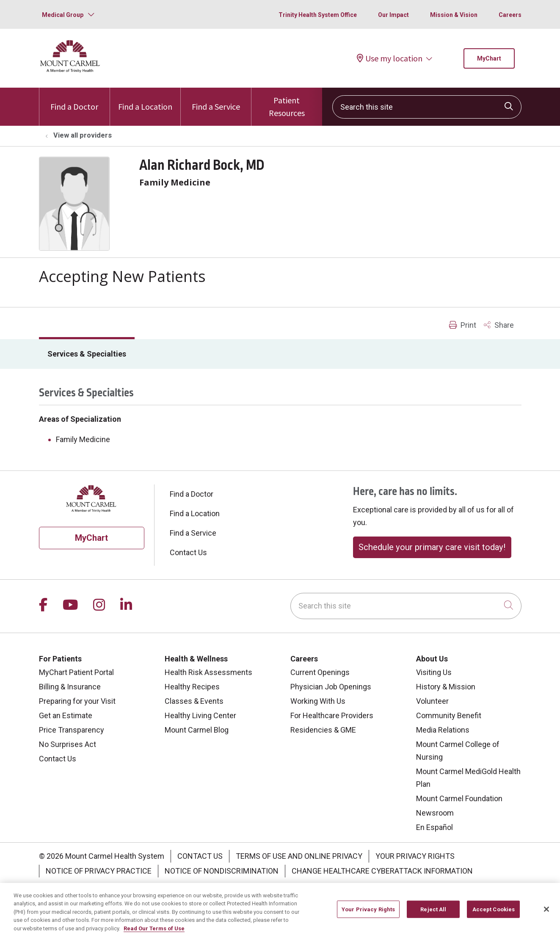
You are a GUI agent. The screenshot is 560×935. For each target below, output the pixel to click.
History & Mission (446, 687)
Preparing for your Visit (77, 701)
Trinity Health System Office (318, 15)
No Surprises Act (68, 744)
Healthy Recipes (192, 687)
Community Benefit (449, 715)
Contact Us (188, 552)
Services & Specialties (87, 354)
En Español (434, 827)
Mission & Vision (454, 15)
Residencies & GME (323, 730)
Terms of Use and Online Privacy (299, 856)
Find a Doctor (74, 100)
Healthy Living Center (200, 715)
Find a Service (216, 100)
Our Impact (393, 15)
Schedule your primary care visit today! (432, 547)
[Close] (546, 916)
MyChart (489, 58)
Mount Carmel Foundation (459, 798)
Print (463, 325)
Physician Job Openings (331, 687)
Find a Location (145, 100)
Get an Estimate (66, 715)
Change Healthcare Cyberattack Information (382, 871)
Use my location (390, 58)
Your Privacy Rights (415, 856)
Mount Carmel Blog (197, 730)
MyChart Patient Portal (76, 672)
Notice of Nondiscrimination (222, 871)
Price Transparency (72, 730)
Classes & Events (194, 701)
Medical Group (63, 15)
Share (499, 325)
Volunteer (432, 701)
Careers (510, 15)
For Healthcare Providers (332, 715)
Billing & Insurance (70, 687)
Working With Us (318, 701)
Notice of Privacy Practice (99, 871)
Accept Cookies (494, 916)
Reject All (433, 916)
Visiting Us (434, 672)
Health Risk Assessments (208, 672)
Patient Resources (287, 103)
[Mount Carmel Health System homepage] (70, 71)
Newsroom (435, 813)
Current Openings (320, 672)
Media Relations (443, 730)
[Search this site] (427, 107)
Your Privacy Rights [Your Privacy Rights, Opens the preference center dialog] (368, 916)
